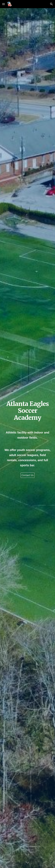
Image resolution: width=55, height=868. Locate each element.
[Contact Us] (28, 475)
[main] (28, 411)
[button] (4, 4)
